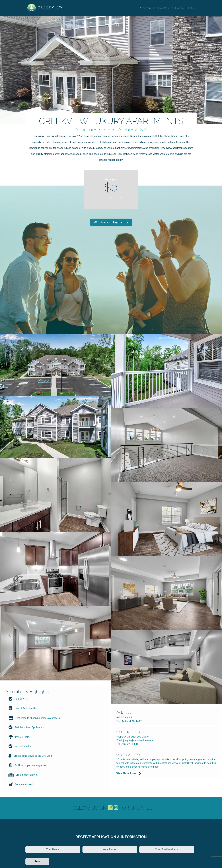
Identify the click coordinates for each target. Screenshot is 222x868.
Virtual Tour (178, 8)
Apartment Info (148, 8)
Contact (191, 8)
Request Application (111, 222)
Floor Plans (164, 8)
